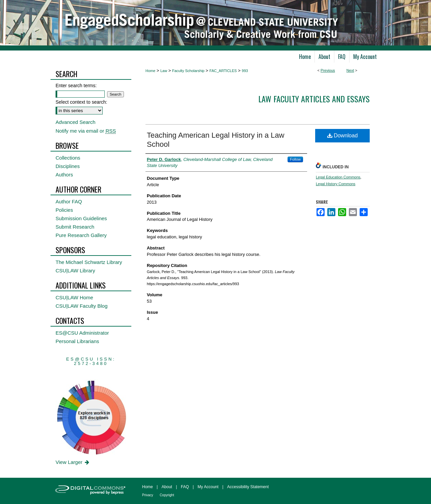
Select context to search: (81, 102)
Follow (295, 159)
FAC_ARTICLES (223, 71)
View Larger (73, 462)
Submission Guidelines (81, 218)
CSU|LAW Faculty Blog (81, 306)
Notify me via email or (86, 131)
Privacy (148, 495)
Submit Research (75, 227)
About (167, 487)
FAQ (185, 487)
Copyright (167, 495)
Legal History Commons (336, 184)
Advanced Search (75, 122)
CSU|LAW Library (75, 271)
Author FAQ (69, 201)
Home (150, 71)
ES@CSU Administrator (82, 333)
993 (245, 71)
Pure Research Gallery (81, 235)
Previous (328, 70)
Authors (64, 175)
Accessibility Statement (248, 487)
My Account (208, 487)
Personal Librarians (77, 341)
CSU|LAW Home (74, 297)
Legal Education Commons (338, 177)
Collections (68, 158)
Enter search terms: (76, 86)
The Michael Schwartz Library (89, 262)
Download (343, 136)
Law (164, 71)
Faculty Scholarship (188, 71)
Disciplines (68, 166)
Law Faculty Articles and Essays (314, 99)
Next (350, 70)
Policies (64, 210)
